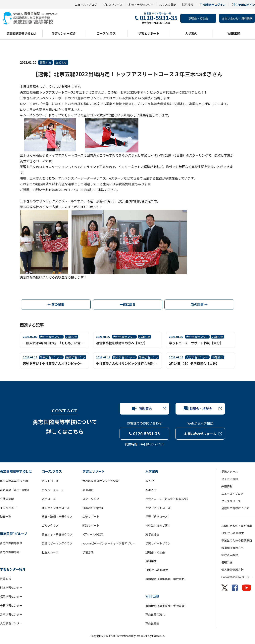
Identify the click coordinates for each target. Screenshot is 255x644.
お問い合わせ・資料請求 (237, 18)
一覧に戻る (127, 304)
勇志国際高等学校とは (21, 33)
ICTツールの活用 (93, 534)
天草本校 (45, 62)
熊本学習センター (11, 587)
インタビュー (8, 508)
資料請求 (151, 561)
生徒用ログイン (245, 5)
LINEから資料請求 (157, 570)
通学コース (49, 499)
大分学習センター (11, 623)
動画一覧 (6, 516)
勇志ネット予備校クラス (57, 534)
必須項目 (88, 490)
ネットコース (50, 481)
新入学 (150, 481)
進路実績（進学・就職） (15, 490)
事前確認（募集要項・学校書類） (166, 579)
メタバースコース (53, 490)
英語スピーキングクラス (57, 543)
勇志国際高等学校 (11, 543)
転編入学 (151, 490)
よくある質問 (168, 5)
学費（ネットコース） (159, 508)
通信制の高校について (235, 508)
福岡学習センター (11, 596)
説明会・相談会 (198, 18)
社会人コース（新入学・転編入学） (168, 499)
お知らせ (61, 62)
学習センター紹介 (64, 33)
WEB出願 (234, 33)
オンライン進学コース (56, 508)
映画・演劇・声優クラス (57, 516)
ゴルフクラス (50, 525)
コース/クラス (106, 33)
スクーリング (91, 499)
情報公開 (227, 562)
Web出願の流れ (155, 614)
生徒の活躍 (7, 499)
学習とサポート (149, 33)
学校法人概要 (230, 555)
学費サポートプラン (158, 543)
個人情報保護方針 (232, 570)
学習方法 (88, 552)
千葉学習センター (11, 605)
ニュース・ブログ (86, 5)
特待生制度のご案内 (158, 525)
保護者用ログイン (214, 5)
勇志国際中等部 (10, 552)
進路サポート (91, 525)
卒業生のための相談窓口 (237, 540)
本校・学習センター (141, 5)
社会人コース (50, 552)
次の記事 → (199, 304)
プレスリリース (113, 5)
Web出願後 (152, 623)
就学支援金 (152, 534)
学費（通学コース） (158, 516)
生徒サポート (91, 516)
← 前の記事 (56, 304)
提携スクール (230, 471)
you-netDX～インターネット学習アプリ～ (109, 543)
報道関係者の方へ (232, 548)
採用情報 (188, 5)
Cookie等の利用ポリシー (237, 577)
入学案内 (191, 33)
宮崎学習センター (11, 614)
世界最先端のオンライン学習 (101, 481)
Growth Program (93, 508)
